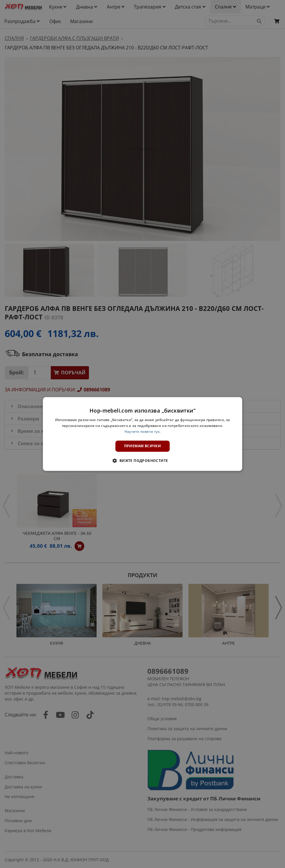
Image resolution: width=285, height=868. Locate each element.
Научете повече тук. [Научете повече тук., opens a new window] (143, 432)
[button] (142, 461)
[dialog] (143, 434)
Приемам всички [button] (143, 446)
